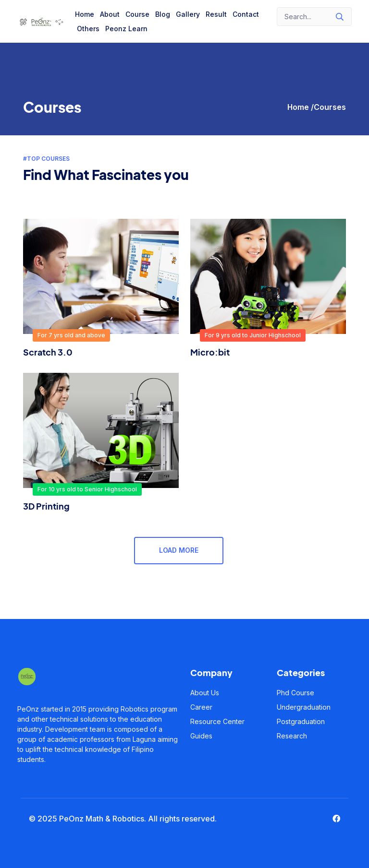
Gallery (188, 14)
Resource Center (217, 721)
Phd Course (295, 693)
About (110, 14)
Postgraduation (301, 721)
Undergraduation (304, 707)
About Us (205, 693)
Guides (201, 736)
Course (137, 14)
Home (85, 14)
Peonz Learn (126, 29)
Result (216, 14)
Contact (246, 14)
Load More (179, 551)
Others (88, 29)
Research (292, 736)
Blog (163, 14)
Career (201, 707)
